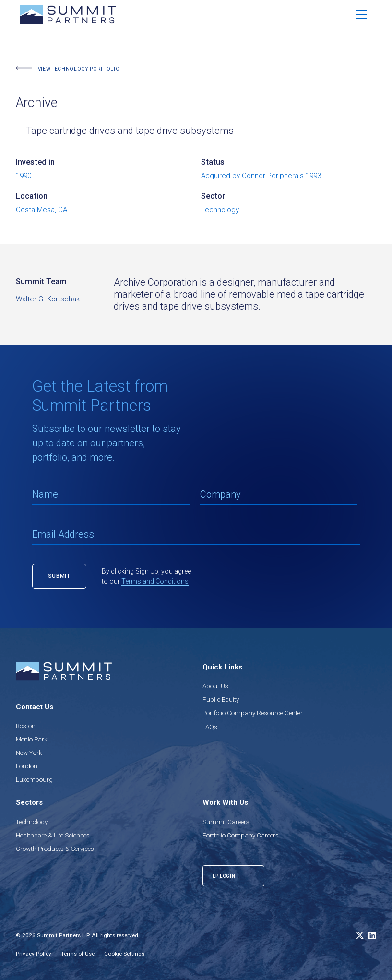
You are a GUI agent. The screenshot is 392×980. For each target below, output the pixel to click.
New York (29, 753)
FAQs (210, 727)
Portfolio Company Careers (241, 835)
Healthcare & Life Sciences (53, 835)
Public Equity (221, 699)
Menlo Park (32, 739)
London (27, 766)
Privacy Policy (34, 954)
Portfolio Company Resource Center (253, 713)
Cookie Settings (124, 954)
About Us (215, 686)
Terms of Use (78, 954)
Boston (26, 726)
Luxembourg (34, 780)
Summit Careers (226, 822)
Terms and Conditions (155, 581)
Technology (32, 822)
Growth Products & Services (55, 849)
